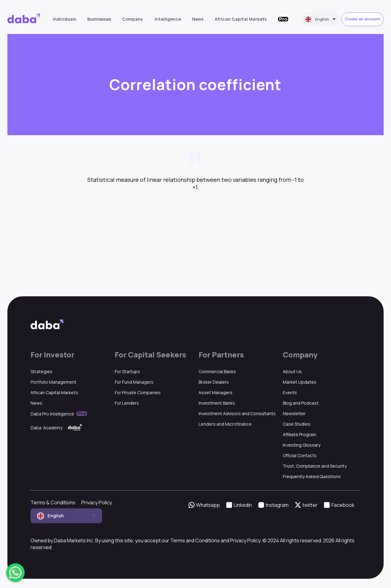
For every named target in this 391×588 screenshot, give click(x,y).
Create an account (362, 19)
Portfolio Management (54, 382)
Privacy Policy (97, 503)
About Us (292, 371)
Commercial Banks (217, 371)
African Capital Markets (241, 19)
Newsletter (294, 413)
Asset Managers (216, 392)
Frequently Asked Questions (312, 476)
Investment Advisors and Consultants (237, 413)
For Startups (127, 371)
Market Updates (300, 382)
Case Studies (296, 424)
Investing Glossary (302, 445)
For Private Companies (138, 392)
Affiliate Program (300, 434)
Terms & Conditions (53, 503)
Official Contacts (300, 455)
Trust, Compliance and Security (315, 466)
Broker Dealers (214, 382)
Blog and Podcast (301, 403)
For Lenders (127, 403)
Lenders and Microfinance (225, 424)
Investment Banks (217, 403)
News (198, 19)
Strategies (41, 371)
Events (290, 392)
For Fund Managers (134, 382)
